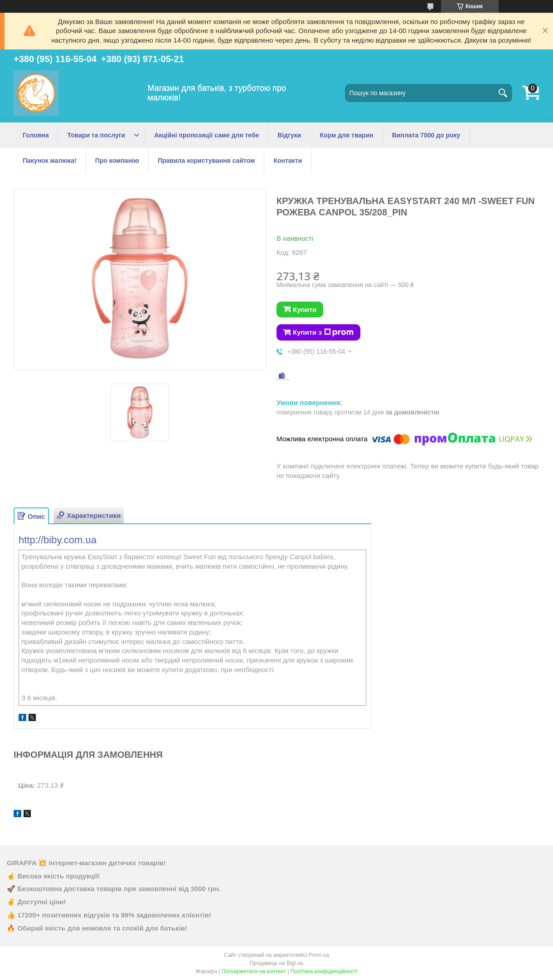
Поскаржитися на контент (254, 971)
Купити (305, 310)
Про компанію (117, 161)
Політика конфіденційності (324, 971)
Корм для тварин (346, 135)
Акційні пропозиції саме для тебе (206, 135)
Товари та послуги (97, 135)
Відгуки (289, 135)
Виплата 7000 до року (426, 135)
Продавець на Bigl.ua (276, 963)
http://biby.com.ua (58, 540)
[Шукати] (503, 93)
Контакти (288, 161)
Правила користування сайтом (206, 161)
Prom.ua (319, 955)
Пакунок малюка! (50, 161)
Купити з (323, 332)
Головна (36, 135)
